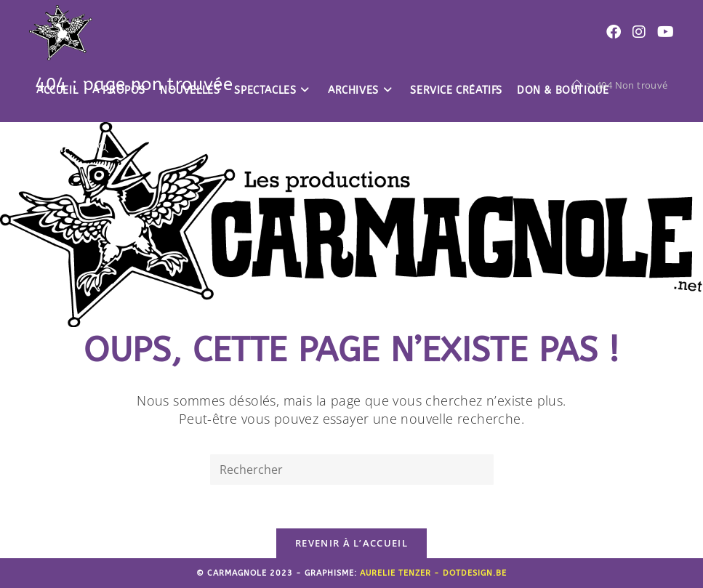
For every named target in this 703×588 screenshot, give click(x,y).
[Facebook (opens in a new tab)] (614, 32)
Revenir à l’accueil (351, 543)
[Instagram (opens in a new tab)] (639, 32)
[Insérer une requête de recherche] (352, 470)
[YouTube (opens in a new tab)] (666, 32)
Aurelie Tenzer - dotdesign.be (433, 573)
